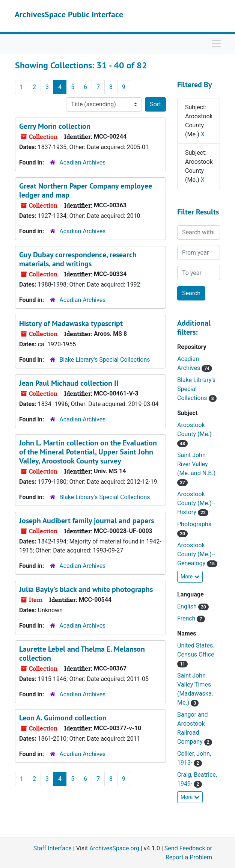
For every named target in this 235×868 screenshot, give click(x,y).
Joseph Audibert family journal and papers (87, 521)
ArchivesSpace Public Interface (69, 14)
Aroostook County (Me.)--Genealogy (196, 554)
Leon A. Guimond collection (63, 718)
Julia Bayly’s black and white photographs (86, 589)
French (187, 618)
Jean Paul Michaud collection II (69, 383)
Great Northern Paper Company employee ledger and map (86, 190)
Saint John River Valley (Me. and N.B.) (196, 464)
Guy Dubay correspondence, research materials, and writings (78, 259)
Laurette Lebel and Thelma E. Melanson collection (82, 654)
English (188, 606)
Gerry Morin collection (55, 126)
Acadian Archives (82, 162)
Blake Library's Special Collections (105, 360)
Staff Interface (53, 848)
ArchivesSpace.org (114, 848)
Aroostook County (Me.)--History (196, 503)
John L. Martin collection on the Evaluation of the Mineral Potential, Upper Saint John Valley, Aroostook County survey (88, 452)
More (190, 577)
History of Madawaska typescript (71, 323)
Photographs (194, 524)
